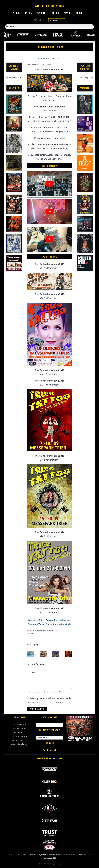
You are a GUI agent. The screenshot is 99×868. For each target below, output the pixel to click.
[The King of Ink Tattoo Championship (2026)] (56, 653)
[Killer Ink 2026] (49, 778)
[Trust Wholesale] (58, 33)
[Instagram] (44, 750)
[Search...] (49, 27)
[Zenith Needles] (14, 118)
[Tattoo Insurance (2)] (79, 718)
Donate (87, 855)
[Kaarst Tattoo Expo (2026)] (43, 653)
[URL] (65, 692)
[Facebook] (47, 750)
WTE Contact (20, 729)
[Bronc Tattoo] (85, 218)
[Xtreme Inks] (41, 33)
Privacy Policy (66, 855)
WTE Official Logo (20, 744)
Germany (30, 634)
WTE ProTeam (20, 736)
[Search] (7, 27)
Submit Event (78, 855)
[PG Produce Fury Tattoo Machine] (85, 118)
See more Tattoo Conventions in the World (49, 624)
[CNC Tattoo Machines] (14, 257)
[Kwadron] (23, 33)
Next (54, 58)
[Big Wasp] (14, 218)
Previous (45, 58)
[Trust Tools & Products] (85, 157)
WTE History (20, 725)
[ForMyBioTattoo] (49, 804)
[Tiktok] (55, 750)
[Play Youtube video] (49, 184)
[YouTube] (51, 750)
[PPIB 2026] (49, 841)
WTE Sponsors (20, 740)
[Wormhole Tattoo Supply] (76, 33)
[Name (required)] (34, 692)
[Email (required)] (49, 692)
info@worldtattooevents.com (48, 855)
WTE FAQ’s (20, 733)
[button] (29, 654)
